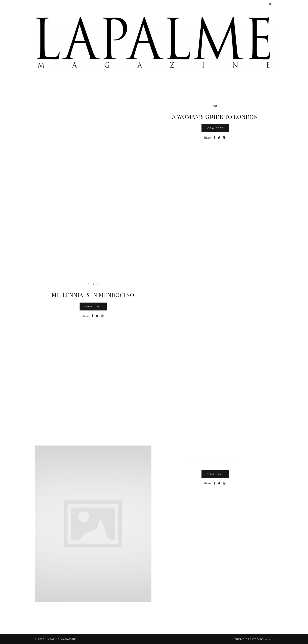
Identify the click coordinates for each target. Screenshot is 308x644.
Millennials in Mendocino (93, 295)
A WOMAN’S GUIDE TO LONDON (215, 117)
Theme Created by (254, 639)
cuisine (93, 284)
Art (215, 106)
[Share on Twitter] (219, 138)
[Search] (270, 4)
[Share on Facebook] (214, 138)
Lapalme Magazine (61, 639)
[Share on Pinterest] (224, 138)
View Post (215, 128)
